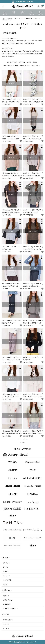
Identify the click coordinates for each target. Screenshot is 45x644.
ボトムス (6, 571)
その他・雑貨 (7, 580)
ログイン (6, 628)
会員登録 (6, 624)
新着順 (35, 62)
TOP (3, 18)
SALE (5, 584)
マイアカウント (8, 620)
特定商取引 (7, 604)
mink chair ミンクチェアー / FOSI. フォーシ (21, 19)
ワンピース (7, 576)
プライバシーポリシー (10, 609)
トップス (6, 567)
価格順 (29, 62)
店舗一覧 (6, 596)
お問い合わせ (8, 600)
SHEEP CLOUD (13, 18)
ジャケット (7, 563)
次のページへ (36, 65)
